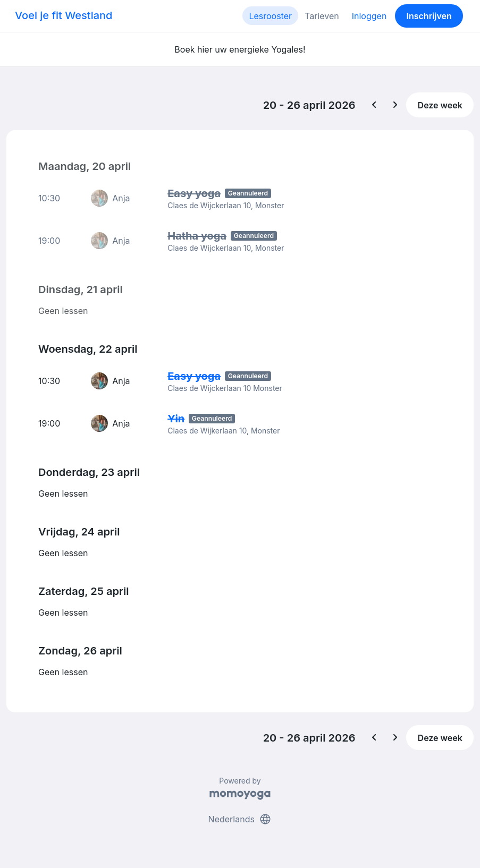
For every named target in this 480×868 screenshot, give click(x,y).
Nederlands (240, 819)
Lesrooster (270, 16)
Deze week (440, 105)
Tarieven (322, 16)
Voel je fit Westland (64, 15)
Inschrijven (429, 16)
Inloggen (369, 16)
